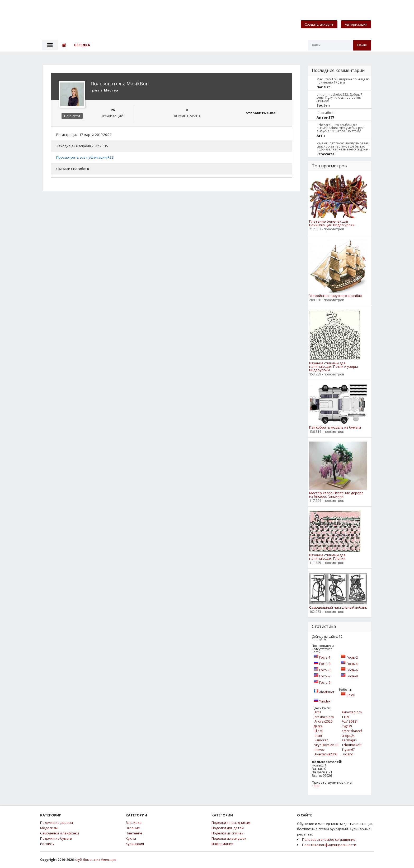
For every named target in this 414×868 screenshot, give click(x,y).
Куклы (131, 839)
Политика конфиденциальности (329, 845)
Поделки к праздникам (231, 823)
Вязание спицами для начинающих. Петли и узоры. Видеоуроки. (334, 367)
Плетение (134, 833)
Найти (362, 45)
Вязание (133, 828)
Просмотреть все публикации (81, 157)
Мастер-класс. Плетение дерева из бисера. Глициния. (336, 495)
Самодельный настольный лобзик (338, 607)
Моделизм (49, 828)
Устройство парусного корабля (335, 296)
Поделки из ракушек (229, 839)
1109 (316, 786)
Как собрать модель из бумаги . (336, 427)
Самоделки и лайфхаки (60, 833)
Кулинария (135, 844)
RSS (111, 157)
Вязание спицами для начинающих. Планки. (328, 557)
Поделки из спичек (227, 833)
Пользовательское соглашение (329, 839)
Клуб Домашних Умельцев (95, 860)
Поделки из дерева (57, 823)
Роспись (47, 844)
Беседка (82, 45)
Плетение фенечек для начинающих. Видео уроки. (332, 223)
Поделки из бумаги (56, 839)
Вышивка (134, 823)
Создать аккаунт (319, 24)
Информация (222, 844)
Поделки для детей (228, 828)
